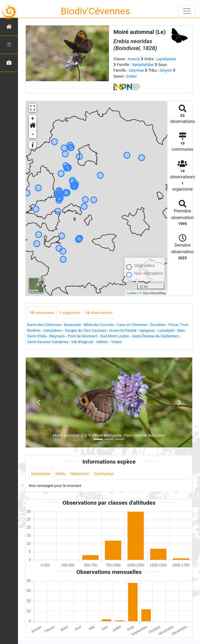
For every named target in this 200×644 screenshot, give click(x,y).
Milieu (60, 474)
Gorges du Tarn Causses (85, 330)
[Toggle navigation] (187, 11)
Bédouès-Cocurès (99, 325)
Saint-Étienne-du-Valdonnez (155, 336)
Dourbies (158, 325)
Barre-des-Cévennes (44, 325)
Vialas (116, 342)
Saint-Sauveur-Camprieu (48, 342)
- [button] (33, 134)
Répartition (80, 474)
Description (41, 474)
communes (42, 313)
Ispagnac (147, 330)
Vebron (102, 342)
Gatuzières (53, 330)
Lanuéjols (166, 330)
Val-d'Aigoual (82, 342)
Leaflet (132, 293)
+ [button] (33, 119)
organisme (70, 313)
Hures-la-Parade (123, 330)
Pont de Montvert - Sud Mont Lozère (98, 336)
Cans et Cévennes (132, 325)
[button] (33, 126)
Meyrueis (57, 336)
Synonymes (104, 474)
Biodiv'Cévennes (96, 11)
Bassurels (72, 325)
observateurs (99, 313)
